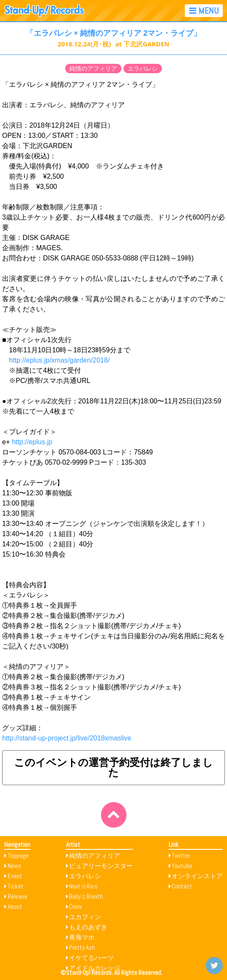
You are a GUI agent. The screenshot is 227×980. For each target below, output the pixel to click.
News (14, 866)
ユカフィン (85, 917)
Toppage (18, 856)
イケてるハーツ (91, 958)
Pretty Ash (82, 947)
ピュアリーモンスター (101, 866)
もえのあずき (88, 927)
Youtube (182, 866)
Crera (75, 907)
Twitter (181, 856)
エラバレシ (143, 69)
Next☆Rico (83, 886)
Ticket (16, 886)
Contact (182, 886)
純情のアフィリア (93, 69)
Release (17, 896)
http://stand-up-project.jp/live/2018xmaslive (67, 738)
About (15, 907)
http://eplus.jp (32, 442)
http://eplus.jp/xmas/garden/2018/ (59, 360)
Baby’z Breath (86, 896)
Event (15, 876)
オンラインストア (197, 876)
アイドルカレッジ (95, 968)
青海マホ (82, 937)
